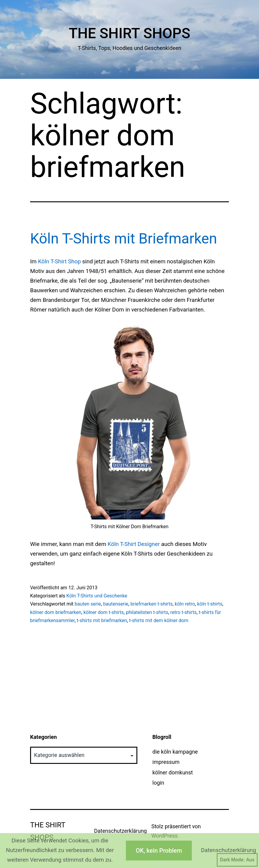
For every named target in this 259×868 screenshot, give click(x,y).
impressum (166, 762)
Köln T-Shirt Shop (59, 262)
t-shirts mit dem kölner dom (159, 620)
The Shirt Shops (129, 33)
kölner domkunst (173, 772)
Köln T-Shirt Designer (134, 544)
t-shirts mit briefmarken (102, 620)
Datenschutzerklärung (120, 831)
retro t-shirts (184, 612)
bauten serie (88, 604)
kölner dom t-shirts (104, 612)
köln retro (185, 604)
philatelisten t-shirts (147, 612)
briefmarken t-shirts (151, 604)
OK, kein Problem (159, 851)
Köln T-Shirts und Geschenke (97, 596)
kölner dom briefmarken (56, 612)
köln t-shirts (210, 604)
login (158, 783)
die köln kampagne (175, 752)
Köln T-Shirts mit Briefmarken (124, 239)
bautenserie (116, 604)
